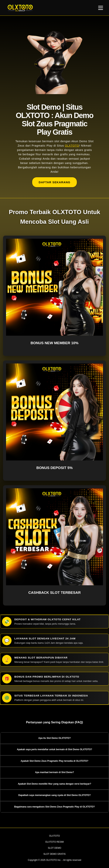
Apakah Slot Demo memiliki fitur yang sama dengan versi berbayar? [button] (54, 784)
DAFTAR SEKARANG (54, 182)
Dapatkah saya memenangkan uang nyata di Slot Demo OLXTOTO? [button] (54, 795)
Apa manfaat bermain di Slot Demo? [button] (54, 772)
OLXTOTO (72, 146)
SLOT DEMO (54, 848)
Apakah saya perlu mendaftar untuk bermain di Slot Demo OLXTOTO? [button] (54, 749)
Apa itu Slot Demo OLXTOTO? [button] (55, 738)
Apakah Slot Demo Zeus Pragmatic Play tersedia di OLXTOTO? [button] (54, 761)
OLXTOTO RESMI (54, 842)
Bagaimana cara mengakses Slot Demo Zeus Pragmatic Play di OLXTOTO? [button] (54, 807)
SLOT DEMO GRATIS (55, 854)
